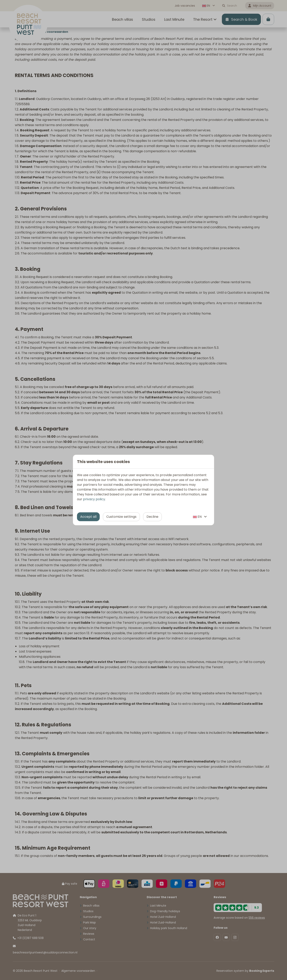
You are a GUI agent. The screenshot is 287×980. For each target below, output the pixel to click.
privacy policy (94, 499)
